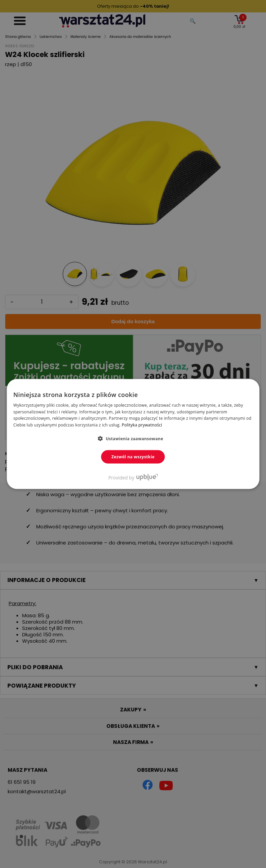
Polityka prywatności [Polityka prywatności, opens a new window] (142, 425)
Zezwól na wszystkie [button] (133, 457)
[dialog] (133, 434)
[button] (133, 439)
